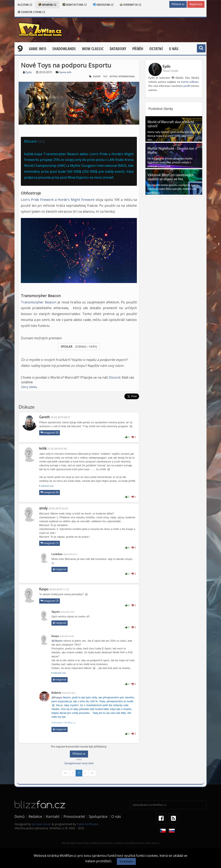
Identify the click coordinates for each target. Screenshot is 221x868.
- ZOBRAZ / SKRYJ (79, 347)
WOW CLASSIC (93, 49)
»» (92, 773)
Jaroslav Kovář (41, 824)
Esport (97, 77)
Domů (20, 816)
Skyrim (56, 612)
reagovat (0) (50, 433)
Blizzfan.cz (25, 5)
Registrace (196, 4)
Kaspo (44, 589)
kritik (43, 449)
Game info (65, 72)
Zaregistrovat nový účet (79, 764)
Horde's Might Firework (76, 200)
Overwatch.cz (131, 5)
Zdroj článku (29, 387)
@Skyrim (57, 641)
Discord (114, 377)
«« (66, 773)
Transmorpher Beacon (39, 302)
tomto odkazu (190, 82)
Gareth (45, 417)
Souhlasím (126, 861)
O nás (174, 49)
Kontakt (53, 816)
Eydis (29, 72)
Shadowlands (64, 49)
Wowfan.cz (47, 5)
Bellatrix (56, 693)
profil (187, 86)
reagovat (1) (50, 543)
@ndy (43, 508)
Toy (105, 77)
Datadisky (118, 49)
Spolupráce (98, 816)
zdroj (41, 141)
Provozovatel (74, 816)
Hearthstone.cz (75, 5)
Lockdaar (57, 554)
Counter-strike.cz (31, 12)
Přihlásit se (178, 4)
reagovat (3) (50, 601)
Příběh (138, 49)
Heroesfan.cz (103, 5)
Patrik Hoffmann (88, 824)
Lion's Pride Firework (38, 200)
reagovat (60, 569)
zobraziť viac (46, 486)
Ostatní (156, 49)
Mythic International (122, 77)
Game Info (37, 49)
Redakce (35, 816)
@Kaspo (57, 697)
